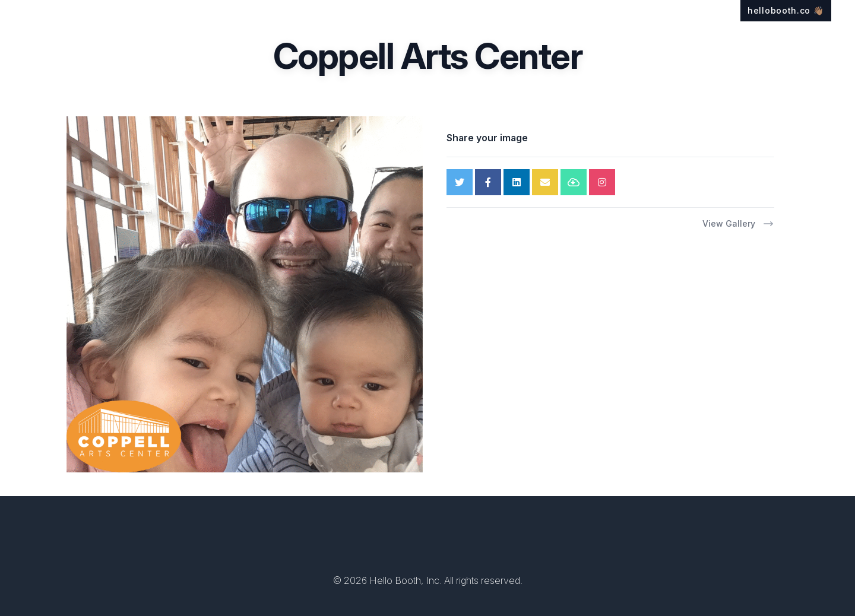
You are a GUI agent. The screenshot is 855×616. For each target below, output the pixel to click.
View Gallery (738, 224)
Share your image (487, 138)
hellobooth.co (786, 10)
